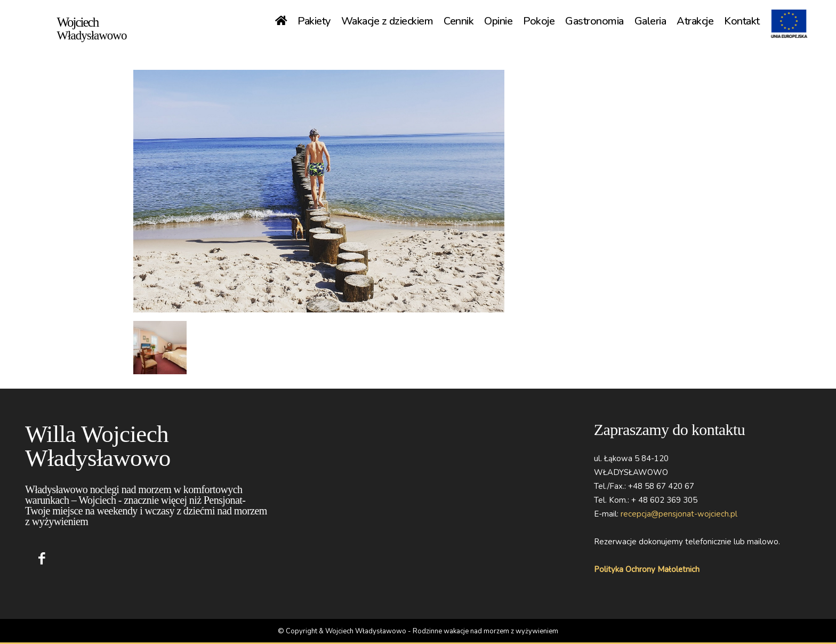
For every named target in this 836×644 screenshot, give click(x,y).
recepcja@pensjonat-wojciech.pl (679, 514)
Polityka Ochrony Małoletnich (647, 569)
